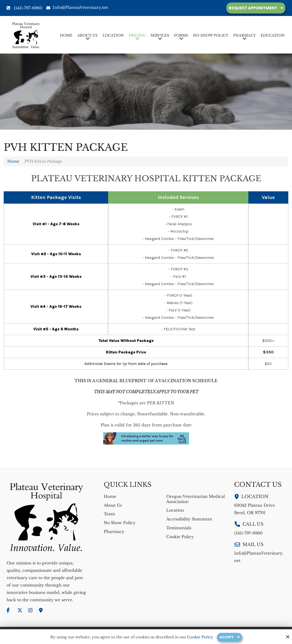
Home (13, 161)
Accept (227, 637)
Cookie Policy (200, 637)
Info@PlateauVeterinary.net (77, 7)
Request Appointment (253, 8)
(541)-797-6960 (28, 8)
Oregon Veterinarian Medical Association (196, 499)
